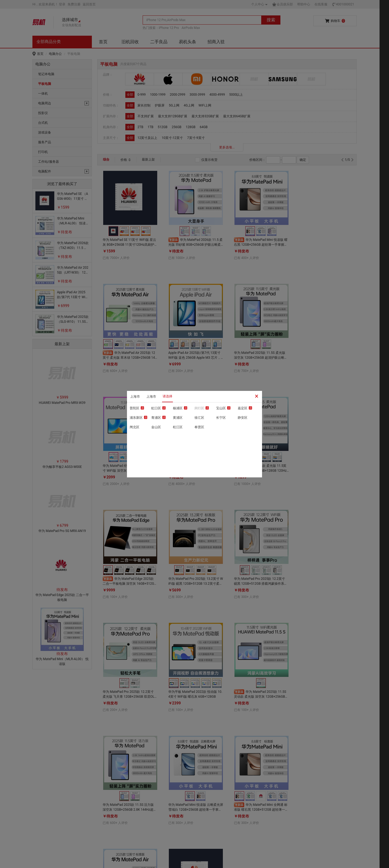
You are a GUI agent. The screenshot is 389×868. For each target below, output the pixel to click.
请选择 (167, 396)
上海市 (135, 397)
